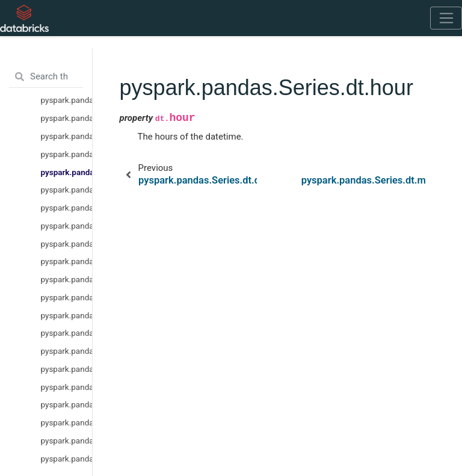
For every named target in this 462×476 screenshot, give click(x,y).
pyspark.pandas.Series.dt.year (66, 118)
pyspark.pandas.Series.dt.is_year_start (66, 422)
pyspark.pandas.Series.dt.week (66, 244)
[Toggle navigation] (446, 18)
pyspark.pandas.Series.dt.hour (66, 172)
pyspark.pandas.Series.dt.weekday (66, 297)
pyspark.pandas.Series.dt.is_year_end (66, 440)
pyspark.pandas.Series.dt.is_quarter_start (66, 387)
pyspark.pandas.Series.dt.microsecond (66, 226)
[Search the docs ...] (46, 77)
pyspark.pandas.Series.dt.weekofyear (66, 261)
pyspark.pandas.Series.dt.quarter (66, 333)
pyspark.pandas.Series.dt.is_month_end (66, 369)
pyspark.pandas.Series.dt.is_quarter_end (66, 404)
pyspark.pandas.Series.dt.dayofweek (66, 279)
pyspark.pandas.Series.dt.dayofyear (66, 315)
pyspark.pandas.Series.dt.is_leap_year (66, 459)
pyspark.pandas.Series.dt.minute (66, 190)
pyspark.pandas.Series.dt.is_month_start (66, 351)
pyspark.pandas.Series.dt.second (66, 208)
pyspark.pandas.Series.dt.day (66, 154)
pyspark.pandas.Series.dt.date (66, 100)
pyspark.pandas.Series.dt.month (66, 136)
